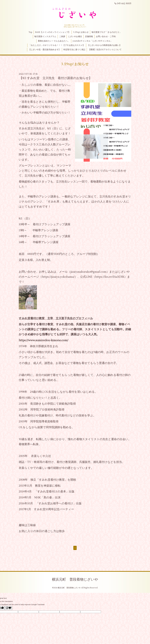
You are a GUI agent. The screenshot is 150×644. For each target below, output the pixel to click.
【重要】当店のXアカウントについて (105, 50)
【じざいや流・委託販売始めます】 (45, 50)
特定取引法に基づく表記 (74, 50)
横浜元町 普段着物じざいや (75, 579)
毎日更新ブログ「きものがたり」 (106, 32)
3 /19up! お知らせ (81, 32)
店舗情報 (89, 37)
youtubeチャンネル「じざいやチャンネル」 (92, 41)
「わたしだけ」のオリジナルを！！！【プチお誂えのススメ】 (57, 45)
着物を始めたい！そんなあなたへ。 (54, 41)
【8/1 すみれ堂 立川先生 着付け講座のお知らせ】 (56, 78)
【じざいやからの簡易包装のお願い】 (104, 45)
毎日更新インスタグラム (45, 37)
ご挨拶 (62, 37)
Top (30, 32)
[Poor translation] (9, 608)
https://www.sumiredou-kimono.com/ (43, 340)
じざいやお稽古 (75, 37)
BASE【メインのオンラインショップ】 (53, 32)
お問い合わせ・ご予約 (106, 37)
